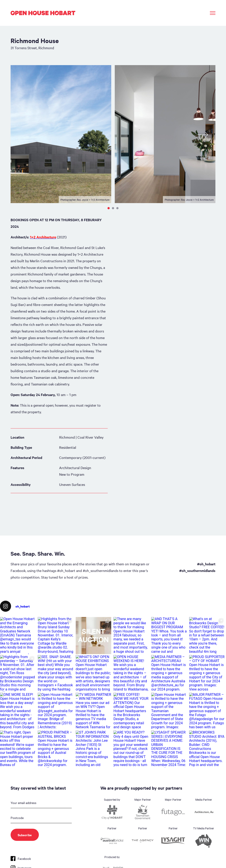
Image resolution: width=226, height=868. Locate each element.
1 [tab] (109, 208)
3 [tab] (117, 208)
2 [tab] (113, 208)
